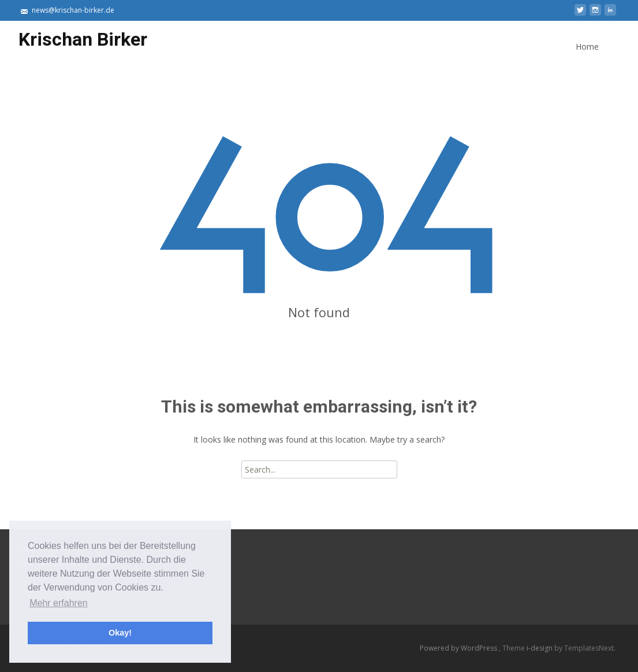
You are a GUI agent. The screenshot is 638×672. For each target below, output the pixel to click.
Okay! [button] (120, 633)
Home (587, 57)
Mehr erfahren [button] (59, 603)
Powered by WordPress (459, 648)
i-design (540, 648)
